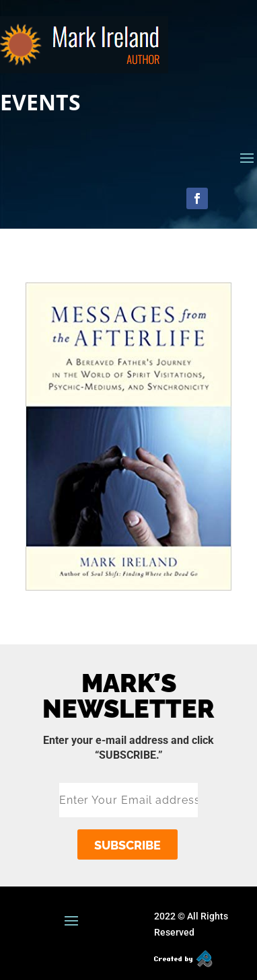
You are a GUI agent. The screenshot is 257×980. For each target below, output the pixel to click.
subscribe (127, 845)
